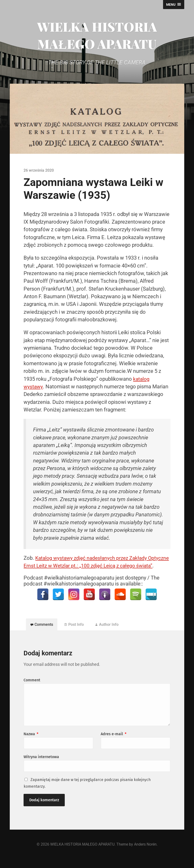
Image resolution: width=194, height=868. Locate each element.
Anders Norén (145, 853)
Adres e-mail (114, 743)
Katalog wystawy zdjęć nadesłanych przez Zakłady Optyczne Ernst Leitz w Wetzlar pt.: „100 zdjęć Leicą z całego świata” (93, 566)
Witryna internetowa (41, 766)
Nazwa (31, 743)
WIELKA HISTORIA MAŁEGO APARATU (97, 35)
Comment (32, 689)
